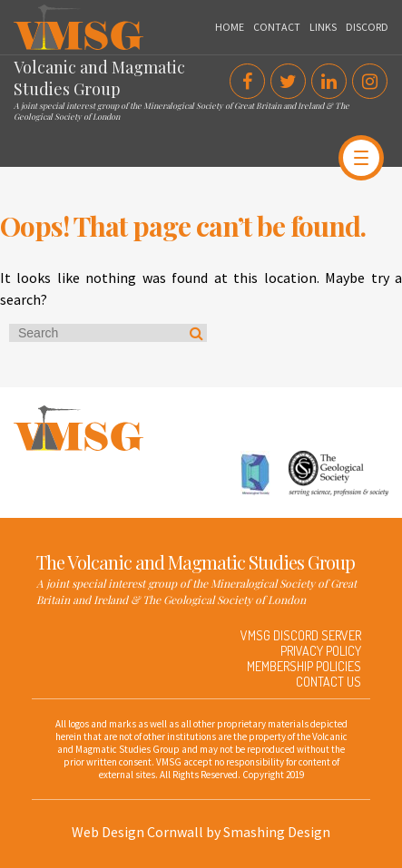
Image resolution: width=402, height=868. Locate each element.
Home (230, 27)
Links (323, 27)
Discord (367, 27)
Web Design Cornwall (137, 832)
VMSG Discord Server (301, 635)
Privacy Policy (321, 651)
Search (196, 333)
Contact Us (328, 682)
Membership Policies (304, 666)
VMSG (31, 14)
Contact (277, 27)
